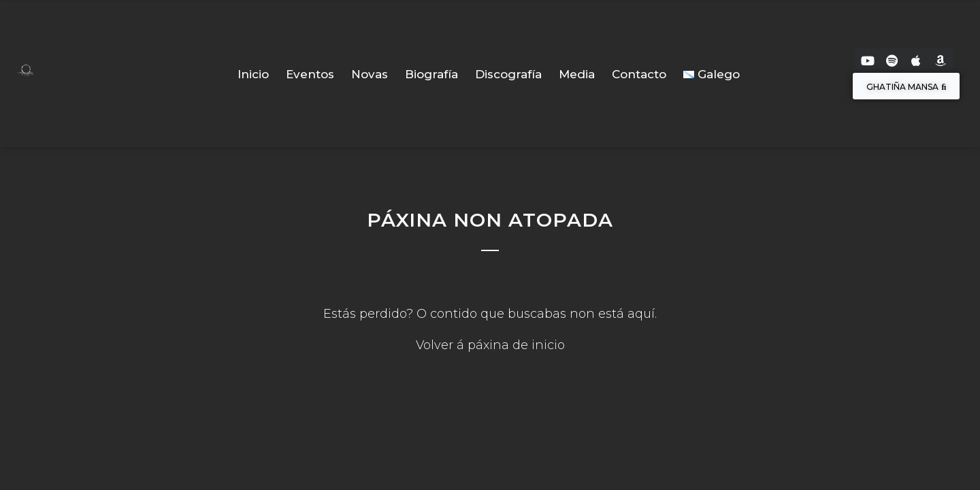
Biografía (431, 74)
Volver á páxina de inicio (490, 345)
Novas (370, 74)
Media (577, 74)
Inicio (253, 74)
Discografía (508, 74)
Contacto (639, 74)
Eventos (310, 74)
